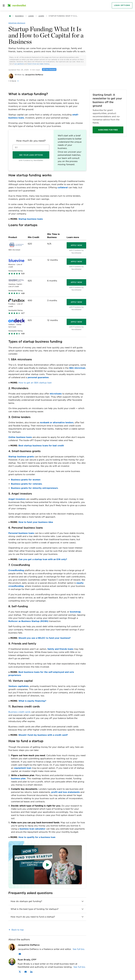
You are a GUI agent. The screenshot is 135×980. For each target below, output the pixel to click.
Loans (31, 16)
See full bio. (79, 949)
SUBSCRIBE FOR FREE (108, 130)
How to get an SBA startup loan (35, 383)
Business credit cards (19, 712)
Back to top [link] (18, 930)
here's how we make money (39, 64)
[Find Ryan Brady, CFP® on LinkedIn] (31, 972)
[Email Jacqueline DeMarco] (20, 954)
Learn (41, 16)
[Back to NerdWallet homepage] (10, 16)
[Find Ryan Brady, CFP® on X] (20, 972)
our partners (19, 64)
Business (19, 16)
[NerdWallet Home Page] (17, 5)
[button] (47, 81)
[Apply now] (76, 245)
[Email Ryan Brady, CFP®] (26, 972)
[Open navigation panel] (4, 5)
